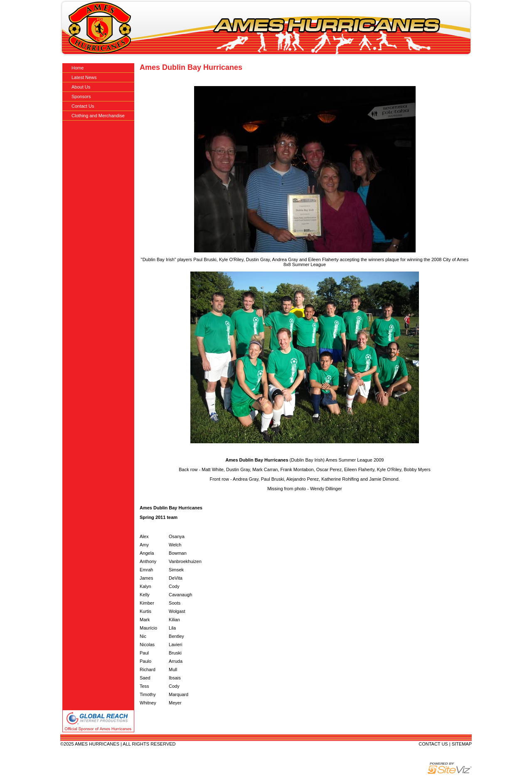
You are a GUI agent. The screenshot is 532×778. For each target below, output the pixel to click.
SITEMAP (462, 744)
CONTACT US (433, 744)
